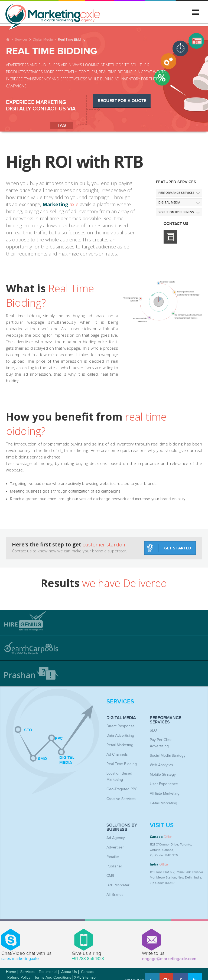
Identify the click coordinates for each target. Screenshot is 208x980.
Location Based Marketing (125, 771)
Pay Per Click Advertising (168, 739)
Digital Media (43, 40)
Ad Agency (114, 827)
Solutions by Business (122, 817)
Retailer (112, 845)
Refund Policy (19, 963)
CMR (110, 863)
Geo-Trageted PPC (120, 779)
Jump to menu (196, 13)
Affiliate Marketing (163, 784)
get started (169, 548)
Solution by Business (176, 212)
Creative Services (119, 788)
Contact (87, 957)
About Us (69, 957)
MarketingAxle (49, 970)
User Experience (162, 775)
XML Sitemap (85, 963)
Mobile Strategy (161, 766)
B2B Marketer (116, 871)
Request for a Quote (122, 101)
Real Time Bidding (120, 762)
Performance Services (176, 193)
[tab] (104, 622)
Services (21, 40)
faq (62, 125)
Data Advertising (118, 735)
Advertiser (114, 836)
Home (11, 957)
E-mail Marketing (162, 793)
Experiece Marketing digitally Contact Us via (41, 106)
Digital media (169, 202)
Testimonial (48, 957)
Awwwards (191, 963)
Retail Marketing (118, 744)
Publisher (113, 854)
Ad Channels (116, 753)
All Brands (114, 880)
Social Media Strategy (165, 748)
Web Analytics (160, 757)
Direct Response (118, 726)
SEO (153, 730)
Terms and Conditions (53, 963)
